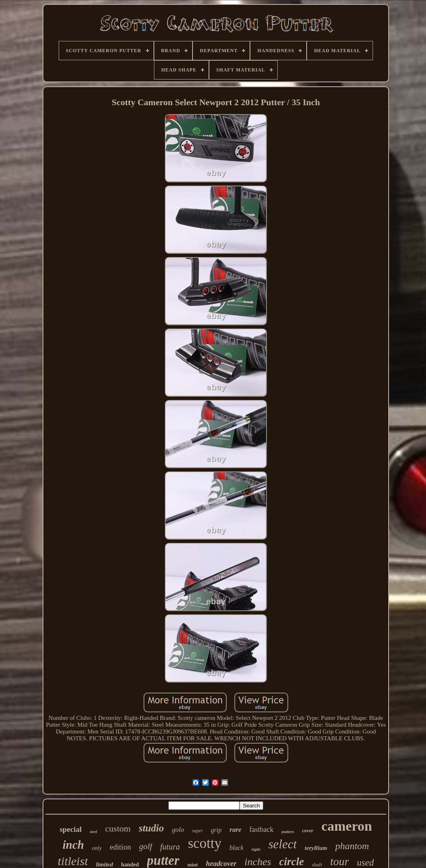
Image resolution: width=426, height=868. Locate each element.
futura (170, 847)
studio (151, 828)
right (256, 849)
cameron (347, 826)
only (97, 848)
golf (146, 846)
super (198, 831)
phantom (352, 846)
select (283, 844)
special (71, 829)
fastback (262, 829)
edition (120, 847)
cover (308, 831)
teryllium (316, 848)
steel (93, 832)
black (237, 848)
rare (235, 830)
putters (288, 831)
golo (178, 830)
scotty (205, 843)
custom (118, 828)
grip (216, 830)
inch (73, 845)
